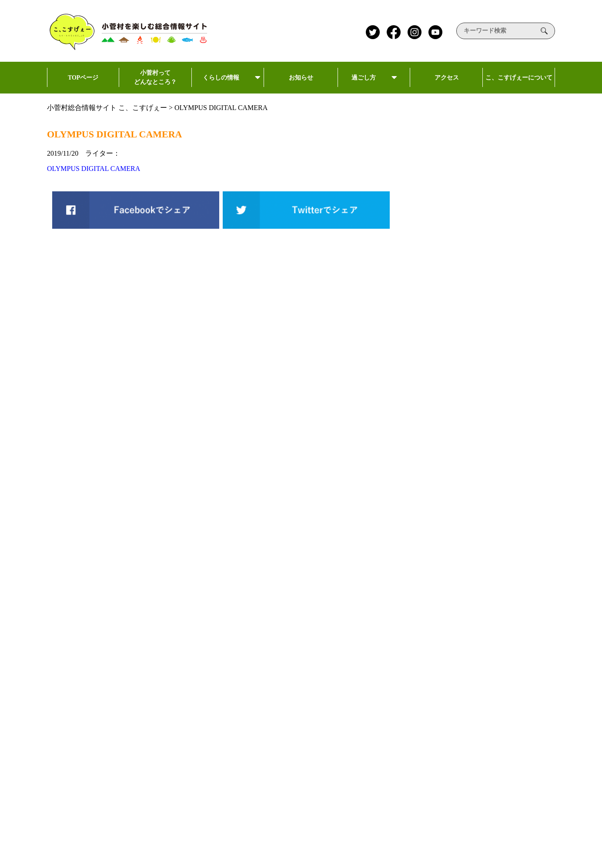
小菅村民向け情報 (402, 652)
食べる (283, 782)
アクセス (446, 84)
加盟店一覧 (397, 766)
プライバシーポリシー (520, 677)
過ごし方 (374, 83)
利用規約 (499, 703)
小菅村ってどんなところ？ (155, 82)
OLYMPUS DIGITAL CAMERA (94, 169)
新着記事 (388, 718)
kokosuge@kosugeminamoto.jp (165, 731)
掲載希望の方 (506, 729)
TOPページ (83, 84)
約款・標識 (503, 754)
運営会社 (499, 652)
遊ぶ (280, 761)
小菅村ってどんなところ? (309, 700)
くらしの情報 (228, 83)
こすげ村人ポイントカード (416, 744)
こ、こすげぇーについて (519, 84)
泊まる (283, 802)
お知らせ (302, 84)
